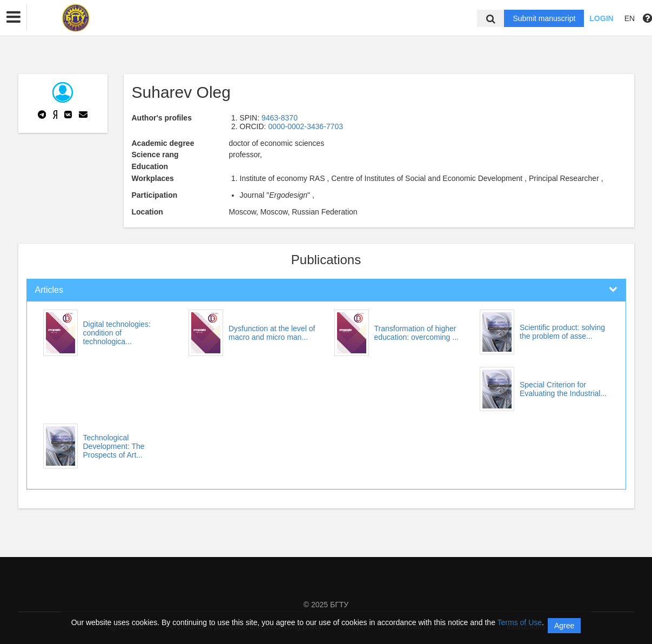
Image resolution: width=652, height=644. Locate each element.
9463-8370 (280, 118)
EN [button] (630, 18)
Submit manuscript (544, 18)
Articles (49, 290)
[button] (14, 17)
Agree (564, 626)
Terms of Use (520, 622)
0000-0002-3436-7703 (305, 126)
